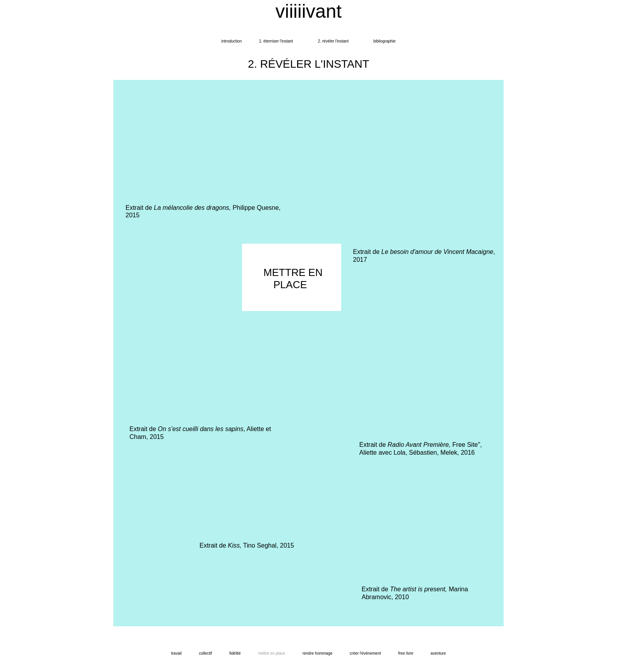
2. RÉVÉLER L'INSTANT (308, 64)
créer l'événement (365, 653)
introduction (232, 41)
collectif (205, 653)
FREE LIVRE (406, 653)
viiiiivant (308, 11)
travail (176, 653)
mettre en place (272, 653)
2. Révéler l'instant (333, 41)
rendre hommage (318, 653)
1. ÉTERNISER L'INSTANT (276, 41)
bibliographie (385, 41)
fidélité (235, 653)
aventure (438, 653)
